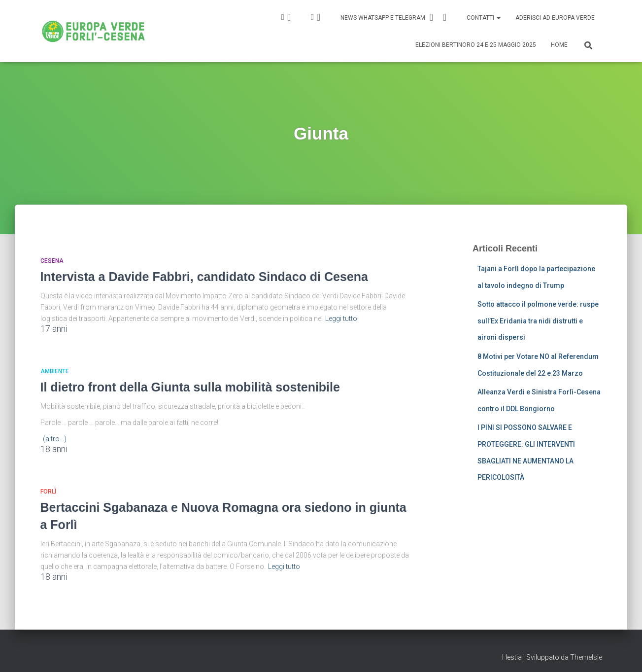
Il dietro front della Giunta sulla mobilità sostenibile (190, 387)
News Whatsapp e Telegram (395, 17)
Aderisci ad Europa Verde (555, 18)
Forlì (48, 492)
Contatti (484, 18)
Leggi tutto (341, 318)
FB (319, 17)
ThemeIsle (586, 657)
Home (559, 45)
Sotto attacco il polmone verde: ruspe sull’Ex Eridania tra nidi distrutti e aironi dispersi (538, 321)
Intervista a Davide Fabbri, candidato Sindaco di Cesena (204, 277)
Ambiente (55, 371)
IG (289, 17)
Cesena (52, 261)
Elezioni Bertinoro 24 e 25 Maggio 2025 (476, 45)
